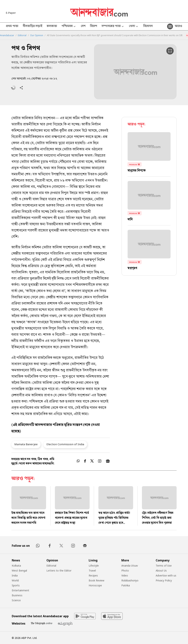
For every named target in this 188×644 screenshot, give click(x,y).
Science (16, 600)
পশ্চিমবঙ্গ (69, 27)
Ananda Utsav (130, 566)
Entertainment (20, 590)
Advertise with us (166, 575)
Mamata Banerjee (26, 444)
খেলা (134, 27)
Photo (125, 570)
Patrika (126, 585)
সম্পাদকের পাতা (113, 27)
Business (17, 595)
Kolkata (16, 566)
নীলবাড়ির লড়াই (32, 26)
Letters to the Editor (59, 570)
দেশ (83, 26)
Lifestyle (94, 566)
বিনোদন (148, 26)
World (15, 580)
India (15, 575)
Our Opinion (37, 35)
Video (125, 575)
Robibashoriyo (130, 580)
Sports (16, 585)
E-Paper (11, 13)
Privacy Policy (164, 580)
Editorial (22, 35)
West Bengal (19, 570)
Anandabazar (7, 35)
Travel (92, 570)
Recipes (93, 575)
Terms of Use (164, 566)
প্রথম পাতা (12, 26)
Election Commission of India (65, 444)
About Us (161, 570)
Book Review (96, 580)
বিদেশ (94, 26)
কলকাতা (52, 26)
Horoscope (95, 585)
